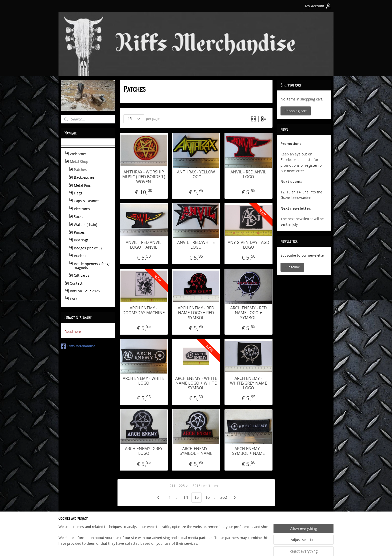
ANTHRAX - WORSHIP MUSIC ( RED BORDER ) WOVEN (143, 177)
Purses (79, 232)
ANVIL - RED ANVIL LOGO (248, 174)
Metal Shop (79, 162)
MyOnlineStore (254, 547)
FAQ (73, 299)
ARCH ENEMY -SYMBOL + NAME (196, 451)
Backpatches (84, 177)
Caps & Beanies (87, 201)
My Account (318, 6)
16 (207, 497)
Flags (78, 193)
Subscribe (292, 267)
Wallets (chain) (85, 225)
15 (196, 497)
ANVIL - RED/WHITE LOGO (196, 245)
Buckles (80, 256)
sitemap (179, 547)
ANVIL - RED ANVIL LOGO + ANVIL (144, 245)
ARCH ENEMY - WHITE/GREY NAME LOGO (248, 383)
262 (223, 497)
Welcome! (78, 154)
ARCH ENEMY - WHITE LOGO (144, 381)
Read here (73, 331)
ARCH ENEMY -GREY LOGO (143, 451)
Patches (80, 170)
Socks (78, 217)
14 (185, 497)
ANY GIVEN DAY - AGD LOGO (248, 245)
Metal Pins (82, 185)
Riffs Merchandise (78, 346)
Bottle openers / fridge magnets (92, 266)
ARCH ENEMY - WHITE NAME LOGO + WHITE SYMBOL (196, 383)
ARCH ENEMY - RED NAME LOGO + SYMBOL (248, 313)
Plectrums (82, 209)
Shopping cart (296, 111)
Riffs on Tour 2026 (85, 291)
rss (190, 547)
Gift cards (81, 275)
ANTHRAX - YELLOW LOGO (196, 174)
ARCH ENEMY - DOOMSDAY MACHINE (144, 310)
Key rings (81, 240)
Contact (76, 283)
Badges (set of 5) (88, 248)
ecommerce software (209, 547)
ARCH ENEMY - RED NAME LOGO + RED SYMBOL (196, 313)
